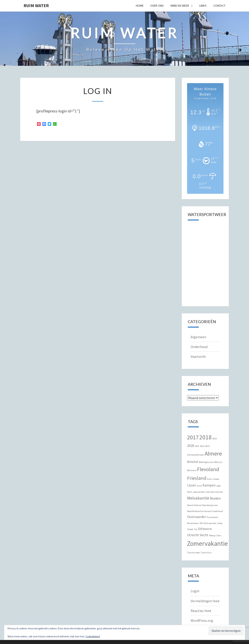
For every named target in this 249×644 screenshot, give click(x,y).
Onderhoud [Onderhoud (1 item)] (217, 511)
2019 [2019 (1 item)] (215, 439)
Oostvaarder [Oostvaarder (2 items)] (197, 517)
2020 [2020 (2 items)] (191, 446)
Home (140, 6)
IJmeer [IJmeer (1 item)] (216, 479)
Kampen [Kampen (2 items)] (209, 485)
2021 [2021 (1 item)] (197, 446)
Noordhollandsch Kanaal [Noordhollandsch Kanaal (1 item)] (199, 511)
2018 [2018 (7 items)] (206, 437)
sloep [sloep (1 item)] (220, 523)
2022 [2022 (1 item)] (202, 446)
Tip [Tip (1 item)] (196, 529)
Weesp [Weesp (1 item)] (212, 535)
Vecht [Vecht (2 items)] (204, 535)
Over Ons (157, 6)
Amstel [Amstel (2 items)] (193, 462)
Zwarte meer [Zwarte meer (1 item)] (194, 553)
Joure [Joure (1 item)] (199, 486)
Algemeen (198, 337)
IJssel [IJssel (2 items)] (191, 485)
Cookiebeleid (93, 636)
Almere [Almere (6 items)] (213, 453)
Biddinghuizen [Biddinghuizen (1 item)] (206, 462)
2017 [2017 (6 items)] (193, 437)
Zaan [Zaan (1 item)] (219, 535)
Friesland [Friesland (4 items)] (197, 478)
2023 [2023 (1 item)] (207, 446)
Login (195, 591)
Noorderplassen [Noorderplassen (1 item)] (210, 505)
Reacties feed (201, 611)
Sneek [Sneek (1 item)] (190, 529)
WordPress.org (202, 620)
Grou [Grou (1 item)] (209, 479)
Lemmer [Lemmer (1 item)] (219, 492)
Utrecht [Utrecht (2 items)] (193, 535)
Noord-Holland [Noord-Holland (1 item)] (194, 505)
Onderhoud (199, 347)
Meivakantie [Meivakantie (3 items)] (198, 498)
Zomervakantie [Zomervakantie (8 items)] (207, 543)
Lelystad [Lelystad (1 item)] (210, 492)
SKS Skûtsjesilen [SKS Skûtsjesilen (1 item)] (208, 523)
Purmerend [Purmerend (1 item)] (212, 517)
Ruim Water (36, 5)
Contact (219, 6)
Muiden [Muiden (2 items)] (215, 498)
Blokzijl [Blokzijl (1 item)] (218, 462)
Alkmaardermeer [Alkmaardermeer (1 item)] (196, 455)
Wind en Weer (180, 6)
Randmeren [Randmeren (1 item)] (193, 523)
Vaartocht (198, 356)
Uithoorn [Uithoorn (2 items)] (205, 529)
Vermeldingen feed (205, 601)
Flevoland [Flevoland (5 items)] (208, 469)
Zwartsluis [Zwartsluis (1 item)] (206, 553)
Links (203, 6)
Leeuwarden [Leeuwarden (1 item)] (199, 492)
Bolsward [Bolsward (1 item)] (192, 470)
